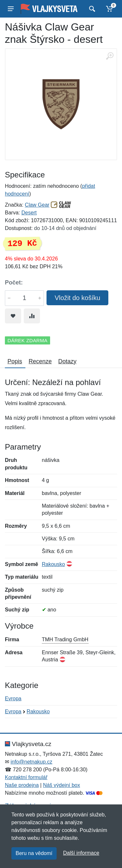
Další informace (81, 853)
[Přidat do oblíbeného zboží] (13, 316)
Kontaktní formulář (26, 777)
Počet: (14, 283)
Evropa (13, 699)
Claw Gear (37, 205)
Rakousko (54, 564)
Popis (15, 361)
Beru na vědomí (34, 853)
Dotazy (67, 361)
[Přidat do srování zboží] (32, 316)
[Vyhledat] (91, 9)
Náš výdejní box (61, 785)
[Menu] (11, 9)
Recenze (40, 361)
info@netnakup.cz (31, 762)
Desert (29, 213)
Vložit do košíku (77, 298)
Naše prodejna (22, 785)
